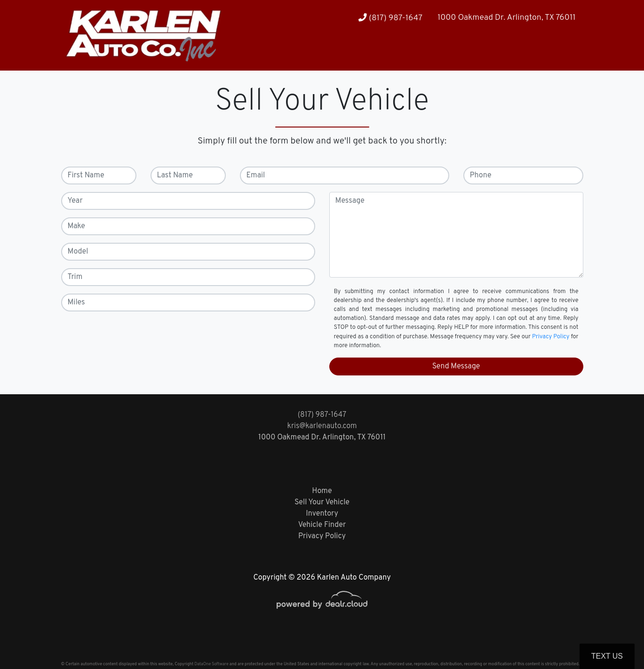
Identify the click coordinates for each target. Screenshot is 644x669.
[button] (541, 52)
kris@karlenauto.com (322, 426)
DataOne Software (211, 664)
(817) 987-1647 (390, 18)
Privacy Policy (551, 337)
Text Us (607, 656)
